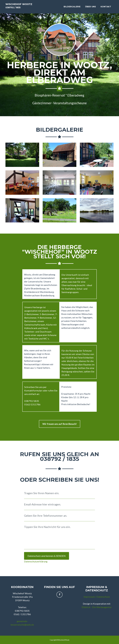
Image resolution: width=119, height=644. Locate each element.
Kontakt (106, 9)
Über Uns (91, 9)
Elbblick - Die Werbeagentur (97, 607)
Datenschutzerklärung (36, 561)
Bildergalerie (72, 9)
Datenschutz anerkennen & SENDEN (47, 556)
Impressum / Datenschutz (97, 597)
